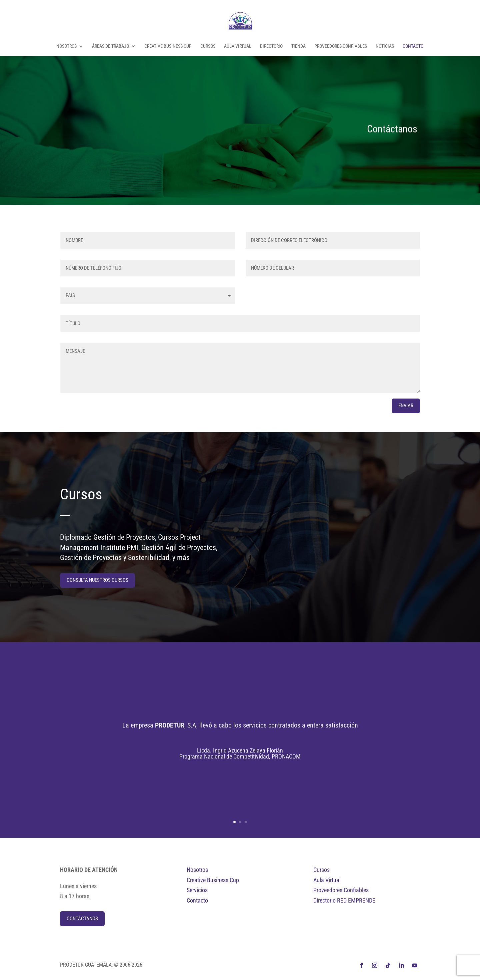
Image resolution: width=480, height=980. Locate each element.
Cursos (208, 46)
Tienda (298, 46)
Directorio (271, 46)
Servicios (197, 890)
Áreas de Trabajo (110, 46)
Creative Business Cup (168, 46)
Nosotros (66, 46)
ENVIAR (406, 406)
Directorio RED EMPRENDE (344, 900)
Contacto (413, 46)
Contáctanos (82, 919)
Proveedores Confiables (341, 46)
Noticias (385, 46)
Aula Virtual (238, 46)
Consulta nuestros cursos (97, 580)
